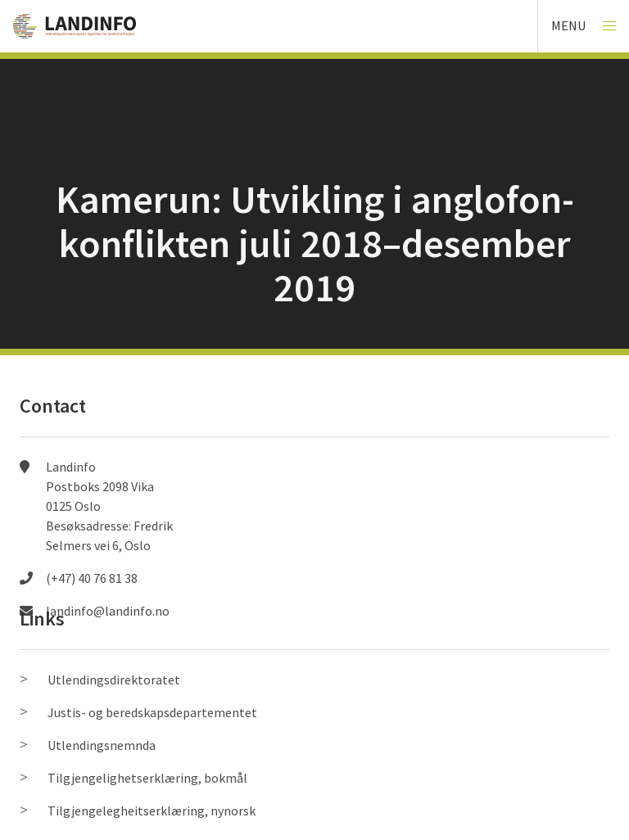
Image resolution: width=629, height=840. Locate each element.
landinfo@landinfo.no (108, 611)
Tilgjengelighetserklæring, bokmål (147, 778)
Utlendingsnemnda (102, 745)
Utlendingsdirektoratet (114, 680)
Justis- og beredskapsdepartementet (152, 712)
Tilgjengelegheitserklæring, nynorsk (152, 811)
